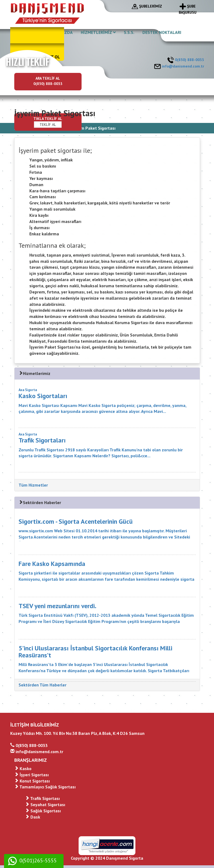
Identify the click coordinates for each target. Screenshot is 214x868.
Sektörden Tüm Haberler (43, 685)
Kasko (23, 768)
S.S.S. (129, 32)
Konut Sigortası (32, 781)
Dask (33, 817)
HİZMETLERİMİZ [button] (98, 32)
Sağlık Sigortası (43, 811)
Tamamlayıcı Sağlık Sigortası (45, 787)
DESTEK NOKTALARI (162, 32)
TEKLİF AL (48, 125)
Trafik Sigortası (42, 798)
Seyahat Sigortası (45, 805)
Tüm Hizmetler (33, 485)
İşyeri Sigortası (31, 775)
